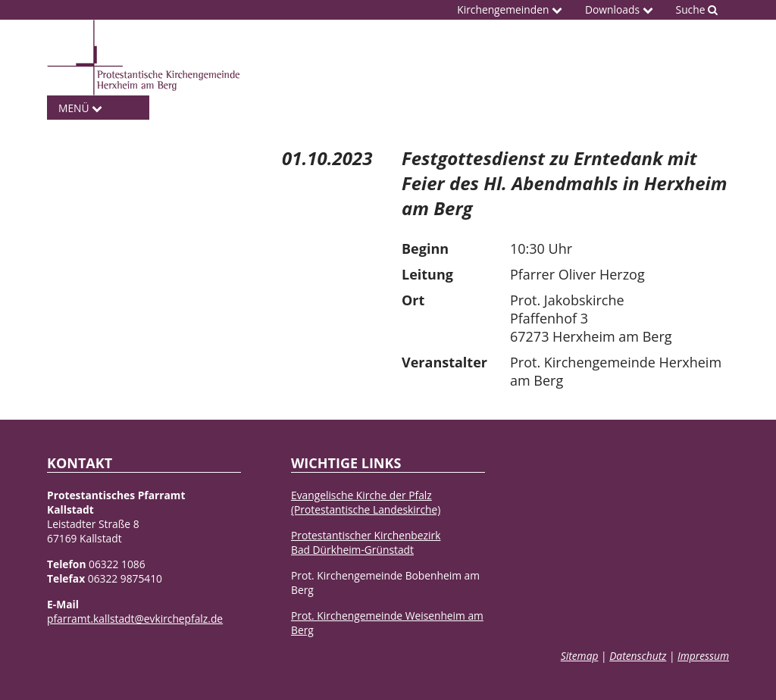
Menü (80, 108)
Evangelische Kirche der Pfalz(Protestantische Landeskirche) (366, 502)
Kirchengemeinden (510, 9)
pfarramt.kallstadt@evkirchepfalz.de (135, 619)
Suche (697, 9)
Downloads (619, 9)
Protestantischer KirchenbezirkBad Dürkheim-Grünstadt (366, 542)
